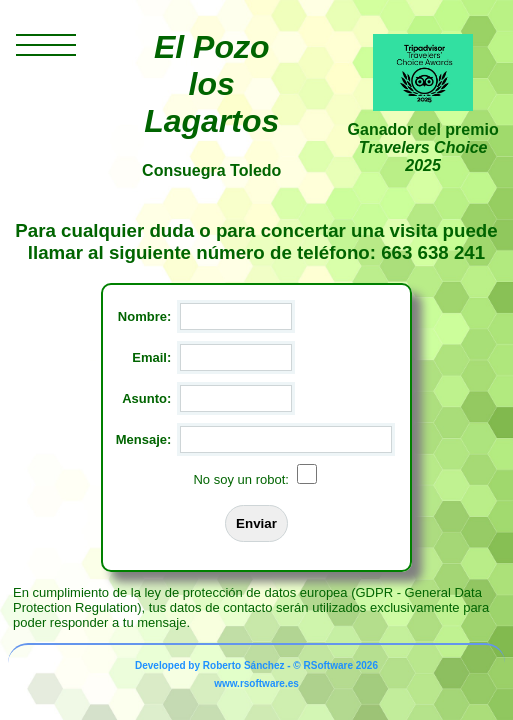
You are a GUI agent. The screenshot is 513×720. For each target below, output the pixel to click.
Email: (151, 357)
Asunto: (146, 398)
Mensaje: (144, 439)
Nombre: (144, 316)
